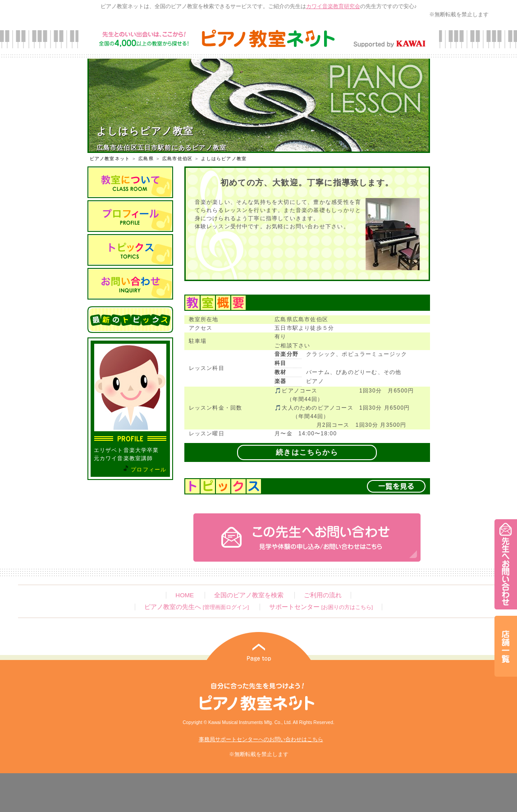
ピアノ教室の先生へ (197, 607)
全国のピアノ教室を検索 (249, 595)
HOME (185, 595)
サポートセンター (321, 607)
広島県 (146, 159)
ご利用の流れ (323, 595)
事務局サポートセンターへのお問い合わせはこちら (261, 739)
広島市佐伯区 (177, 159)
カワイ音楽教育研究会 (333, 6)
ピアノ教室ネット (110, 159)
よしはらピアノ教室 (224, 159)
